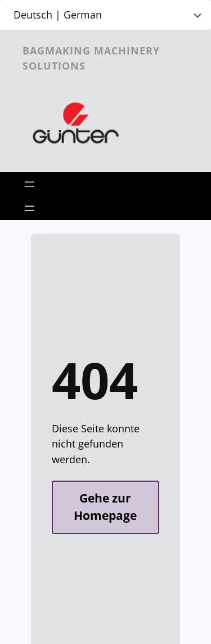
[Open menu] (29, 184)
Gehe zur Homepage (105, 507)
